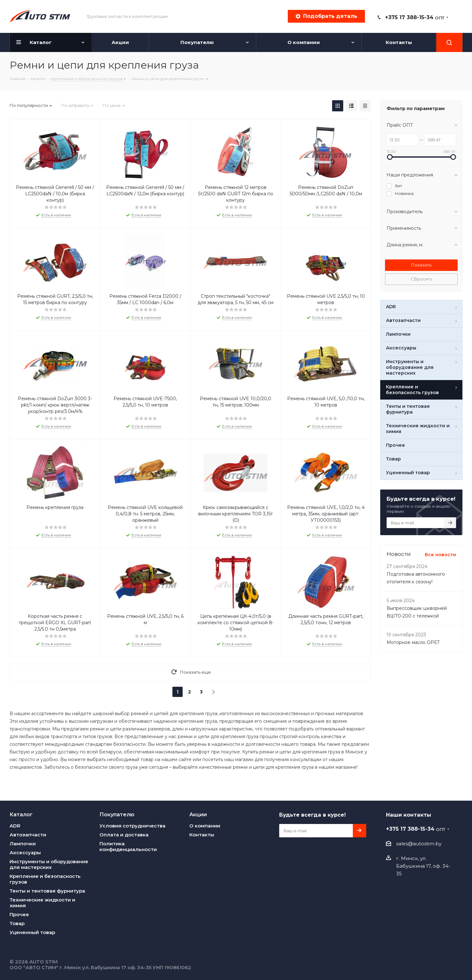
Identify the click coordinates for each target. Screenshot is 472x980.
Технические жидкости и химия (42, 903)
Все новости (440, 555)
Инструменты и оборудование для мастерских (49, 864)
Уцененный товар (32, 932)
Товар (17, 923)
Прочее (19, 914)
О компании (205, 826)
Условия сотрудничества (132, 826)
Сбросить (421, 279)
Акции (198, 814)
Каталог (21, 814)
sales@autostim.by (419, 844)
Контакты (202, 835)
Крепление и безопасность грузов (45, 879)
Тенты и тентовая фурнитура (47, 891)
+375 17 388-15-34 (415, 17)
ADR (15, 826)
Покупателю (117, 814)
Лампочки (23, 844)
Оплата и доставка (124, 835)
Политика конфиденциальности (128, 846)
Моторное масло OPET (413, 642)
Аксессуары (25, 853)
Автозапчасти (28, 835)
